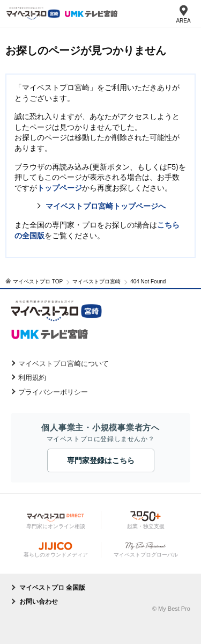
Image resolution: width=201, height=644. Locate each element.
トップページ (59, 188)
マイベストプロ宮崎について (64, 364)
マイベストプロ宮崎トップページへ (106, 206)
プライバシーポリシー (53, 392)
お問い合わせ (39, 602)
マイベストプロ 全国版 (52, 588)
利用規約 (32, 378)
